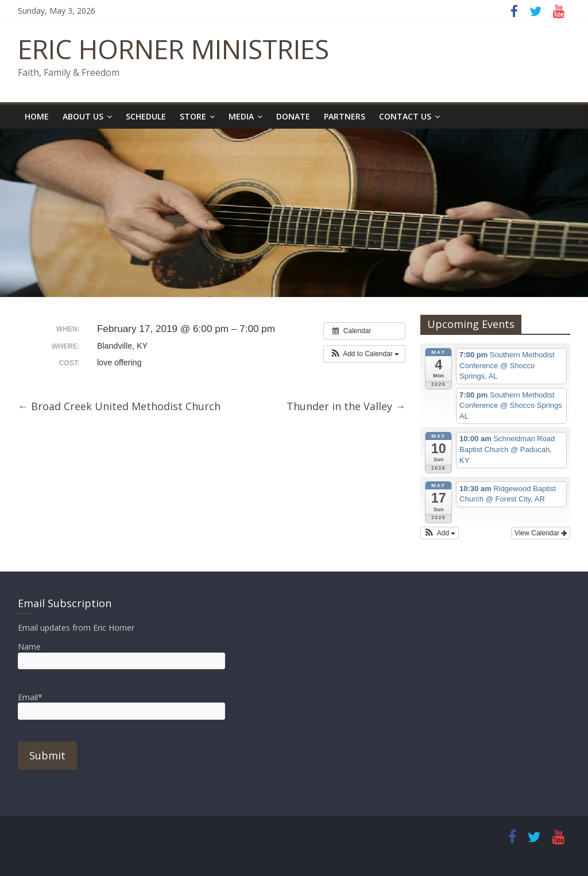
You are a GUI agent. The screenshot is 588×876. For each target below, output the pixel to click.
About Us (83, 116)
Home (37, 116)
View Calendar (541, 533)
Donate (293, 116)
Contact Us (405, 116)
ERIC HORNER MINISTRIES (173, 49)
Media (241, 116)
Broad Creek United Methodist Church (119, 406)
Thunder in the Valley (346, 406)
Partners (345, 116)
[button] (364, 354)
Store (193, 116)
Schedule (146, 116)
